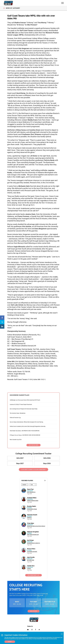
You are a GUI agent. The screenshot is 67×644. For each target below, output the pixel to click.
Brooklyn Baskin (32, 506)
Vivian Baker (31, 523)
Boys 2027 (20, 463)
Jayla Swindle (31, 557)
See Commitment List (33, 575)
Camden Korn (31, 566)
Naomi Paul (30, 489)
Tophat (29, 569)
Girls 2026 (47, 458)
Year (32, 485)
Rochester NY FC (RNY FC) (33, 543)
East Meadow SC (31, 492)
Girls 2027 (20, 458)
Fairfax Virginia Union (33, 501)
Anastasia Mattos (32, 498)
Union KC (29, 518)
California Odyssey (32, 552)
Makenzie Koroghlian (33, 532)
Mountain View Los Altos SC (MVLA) (36, 526)
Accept (10, 642)
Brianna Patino (31, 549)
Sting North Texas (32, 509)
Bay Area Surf (31, 560)
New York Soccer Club (33, 535)
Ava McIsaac (30, 540)
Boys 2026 (47, 463)
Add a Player (34, 611)
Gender (24, 485)
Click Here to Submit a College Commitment (34, 470)
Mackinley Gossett (32, 515)
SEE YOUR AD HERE (33, 445)
